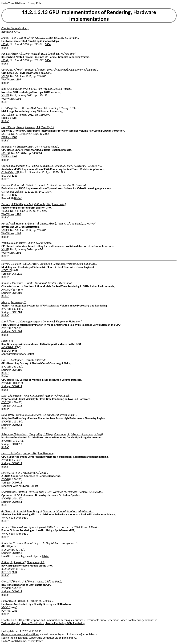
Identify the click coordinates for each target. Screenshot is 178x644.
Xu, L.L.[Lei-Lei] (50, 38)
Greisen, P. (7, 166)
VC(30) (5, 211)
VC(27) (5, 76)
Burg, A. (72, 166)
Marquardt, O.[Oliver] (35, 473)
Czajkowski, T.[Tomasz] (52, 264)
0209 (14, 611)
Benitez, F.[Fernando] (60, 283)
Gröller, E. (48, 601)
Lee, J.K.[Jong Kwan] (13, 127)
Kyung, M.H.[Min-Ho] (35, 89)
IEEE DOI (6, 176)
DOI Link (6, 118)
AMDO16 (7, 290)
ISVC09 (5, 383)
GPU (17, 32)
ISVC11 (5, 367)
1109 (19, 370)
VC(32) (5, 249)
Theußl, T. (23, 601)
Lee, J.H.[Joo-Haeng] (60, 89)
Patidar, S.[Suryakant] (13, 562)
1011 (19, 406)
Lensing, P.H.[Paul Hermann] (39, 453)
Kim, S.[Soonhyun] (12, 89)
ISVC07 (5, 479)
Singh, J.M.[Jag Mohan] (47, 543)
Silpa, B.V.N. (8, 415)
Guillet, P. (31, 185)
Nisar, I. (6, 302)
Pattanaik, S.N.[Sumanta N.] (50, 204)
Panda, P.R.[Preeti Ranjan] (62, 415)
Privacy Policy (35, 3)
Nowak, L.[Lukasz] (11, 264)
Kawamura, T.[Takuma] (67, 434)
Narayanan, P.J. (70, 543)
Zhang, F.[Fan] (9, 38)
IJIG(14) (6, 153)
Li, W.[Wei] (89, 224)
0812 (19, 444)
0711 (19, 483)
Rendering (7, 32)
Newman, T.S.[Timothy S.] (40, 127)
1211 (14, 176)
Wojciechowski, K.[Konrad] (81, 264)
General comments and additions (20, 634)
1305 (14, 137)
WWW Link (8, 79)
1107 (18, 79)
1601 (19, 312)
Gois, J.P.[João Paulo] (46, 147)
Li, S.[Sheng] (29, 582)
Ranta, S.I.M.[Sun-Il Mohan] (17, 543)
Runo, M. (48, 166)
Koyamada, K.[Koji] (92, 434)
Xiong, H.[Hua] (32, 54)
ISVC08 (5, 441)
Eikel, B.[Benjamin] (12, 396)
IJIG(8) (5, 44)
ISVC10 (5, 402)
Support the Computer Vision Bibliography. (53, 638)
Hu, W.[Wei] (8, 224)
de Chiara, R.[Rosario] (14, 511)
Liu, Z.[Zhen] (48, 54)
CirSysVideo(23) (10, 192)
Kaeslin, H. (83, 166)
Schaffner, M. (22, 166)
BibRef (5, 48)
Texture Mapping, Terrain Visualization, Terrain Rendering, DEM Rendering (43, 623)
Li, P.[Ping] (7, 108)
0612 (19, 553)
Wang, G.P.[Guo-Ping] (49, 582)
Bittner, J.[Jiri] (44, 492)
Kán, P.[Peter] (9, 321)
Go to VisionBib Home (14, 3)
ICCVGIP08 (7, 569)
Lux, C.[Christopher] (12, 360)
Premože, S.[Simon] (35, 70)
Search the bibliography (15, 638)
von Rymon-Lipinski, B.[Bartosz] (42, 527)
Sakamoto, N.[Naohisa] (14, 434)
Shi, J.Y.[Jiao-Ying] (66, 54)
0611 (19, 591)
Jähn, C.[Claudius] (34, 396)
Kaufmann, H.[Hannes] (69, 321)
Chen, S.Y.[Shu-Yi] (11, 582)
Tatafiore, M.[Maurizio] (80, 511)
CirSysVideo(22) (10, 172)
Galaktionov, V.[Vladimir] (83, 70)
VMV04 (6, 518)
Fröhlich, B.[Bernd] (35, 360)
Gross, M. (96, 166)
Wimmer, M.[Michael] (65, 492)
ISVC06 (5, 588)
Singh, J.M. (7, 341)
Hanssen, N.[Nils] (70, 527)
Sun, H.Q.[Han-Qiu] (29, 38)
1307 (14, 195)
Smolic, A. (60, 166)
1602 (18, 253)
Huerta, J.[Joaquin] (36, 283)
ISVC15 (5, 309)
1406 (14, 156)
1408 (14, 351)
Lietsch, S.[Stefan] (11, 453)
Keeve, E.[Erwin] (90, 527)
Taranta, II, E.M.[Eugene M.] (17, 204)
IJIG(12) (6, 115)
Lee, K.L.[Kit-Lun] (69, 38)
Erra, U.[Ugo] (35, 511)
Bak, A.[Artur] (31, 264)
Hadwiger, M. (9, 601)
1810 (19, 274)
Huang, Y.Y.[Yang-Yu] (27, 224)
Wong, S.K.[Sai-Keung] (14, 243)
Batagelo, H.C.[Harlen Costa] (17, 147)
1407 (18, 214)
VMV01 (6, 607)
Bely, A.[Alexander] (57, 70)
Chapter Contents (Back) (15, 28)
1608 (19, 293)
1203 (14, 118)
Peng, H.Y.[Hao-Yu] (12, 54)
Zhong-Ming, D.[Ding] (41, 434)
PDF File (6, 611)
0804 (48, 44)
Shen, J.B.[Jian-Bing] (48, 108)
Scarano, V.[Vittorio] (54, 511)
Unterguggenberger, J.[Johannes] (36, 321)
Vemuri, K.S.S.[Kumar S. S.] (31, 415)
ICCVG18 (6, 270)
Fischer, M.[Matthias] (57, 396)
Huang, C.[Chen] (70, 108)
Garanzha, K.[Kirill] (12, 70)
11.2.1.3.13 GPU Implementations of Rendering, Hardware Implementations (89, 16)
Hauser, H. (36, 601)
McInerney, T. (19, 302)
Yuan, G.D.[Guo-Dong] (70, 224)
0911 (19, 386)
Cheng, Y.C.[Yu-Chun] (39, 243)
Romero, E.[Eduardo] (90, 492)
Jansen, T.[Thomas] (12, 527)
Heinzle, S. (36, 166)
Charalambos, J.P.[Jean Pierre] (18, 492)
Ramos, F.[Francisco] (13, 283)
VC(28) (5, 95)
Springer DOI (9, 274)
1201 (18, 99)
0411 (25, 518)
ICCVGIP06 (7, 550)
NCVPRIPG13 (9, 347)
